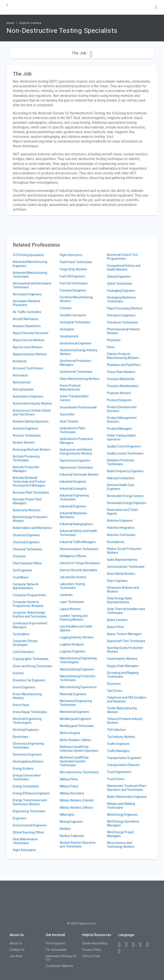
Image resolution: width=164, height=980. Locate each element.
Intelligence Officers (73, 556)
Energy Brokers (23, 769)
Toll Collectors (116, 730)
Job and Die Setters (73, 577)
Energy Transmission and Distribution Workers (30, 802)
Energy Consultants (26, 786)
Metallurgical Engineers (75, 719)
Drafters (18, 673)
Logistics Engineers (73, 651)
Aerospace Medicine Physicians (27, 303)
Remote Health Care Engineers (121, 487)
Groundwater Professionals (78, 407)
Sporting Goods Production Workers (125, 650)
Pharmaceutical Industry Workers (123, 331)
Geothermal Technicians (76, 372)
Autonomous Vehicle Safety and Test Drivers (32, 412)
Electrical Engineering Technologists (27, 721)
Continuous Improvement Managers (30, 625)
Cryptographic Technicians (31, 659)
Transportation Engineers (124, 758)
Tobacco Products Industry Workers (125, 721)
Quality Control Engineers (124, 446)
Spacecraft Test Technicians (126, 641)
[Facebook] (121, 945)
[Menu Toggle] (7, 5)
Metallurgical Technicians (77, 726)
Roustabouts (116, 542)
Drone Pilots (21, 705)
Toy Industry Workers (121, 737)
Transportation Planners (123, 765)
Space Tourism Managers (124, 634)
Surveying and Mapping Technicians (123, 675)
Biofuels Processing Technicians (26, 458)
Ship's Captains (117, 581)
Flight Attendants (24, 850)
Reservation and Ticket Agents (122, 512)
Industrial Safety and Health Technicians (78, 533)
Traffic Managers (118, 751)
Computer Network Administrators (26, 586)
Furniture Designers (73, 290)
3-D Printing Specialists (28, 255)
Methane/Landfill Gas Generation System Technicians (74, 761)
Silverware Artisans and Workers (123, 590)
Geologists (67, 329)
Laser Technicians (72, 602)
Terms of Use (91, 956)
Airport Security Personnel (31, 333)
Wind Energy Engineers (122, 815)
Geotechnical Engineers (76, 343)
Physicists (114, 340)
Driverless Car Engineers (29, 680)
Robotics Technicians (121, 535)
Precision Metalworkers (123, 386)
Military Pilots (69, 779)
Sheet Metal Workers (121, 574)
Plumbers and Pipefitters (124, 365)
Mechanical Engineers (75, 712)
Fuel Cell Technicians (74, 283)
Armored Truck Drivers (28, 368)
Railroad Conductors (121, 478)
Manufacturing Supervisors (78, 687)
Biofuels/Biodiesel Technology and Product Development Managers (29, 482)
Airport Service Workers (29, 340)
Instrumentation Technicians (79, 549)
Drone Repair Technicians (30, 712)
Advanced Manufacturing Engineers (30, 264)
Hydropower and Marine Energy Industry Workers (76, 451)
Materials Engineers (73, 694)
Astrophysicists (23, 389)
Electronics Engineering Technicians (29, 746)
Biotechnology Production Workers (30, 519)
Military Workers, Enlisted (77, 800)
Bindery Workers (24, 443)
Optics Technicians (120, 284)
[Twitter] (135, 945)
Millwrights (67, 815)
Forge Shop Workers (73, 269)
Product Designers (119, 400)
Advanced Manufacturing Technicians (30, 275)
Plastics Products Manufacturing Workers (123, 356)
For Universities (56, 950)
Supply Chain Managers (123, 666)
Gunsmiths (67, 414)
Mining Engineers (71, 822)
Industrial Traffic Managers (78, 542)
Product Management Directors (122, 420)
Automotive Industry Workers (32, 403)
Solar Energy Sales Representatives (120, 600)
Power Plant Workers (121, 372)
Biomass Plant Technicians (31, 492)
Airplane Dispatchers (27, 326)
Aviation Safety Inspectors (31, 421)
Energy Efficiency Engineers (31, 793)
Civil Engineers (23, 570)
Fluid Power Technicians (76, 262)
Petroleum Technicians (122, 322)
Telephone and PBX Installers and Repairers (127, 699)
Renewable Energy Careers (125, 496)
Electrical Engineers (26, 730)
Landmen (66, 595)
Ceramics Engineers (26, 535)
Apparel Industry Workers (30, 354)
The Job (82, 53)
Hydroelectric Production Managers (76, 441)
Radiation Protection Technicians (121, 462)
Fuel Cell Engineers (72, 276)
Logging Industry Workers (77, 637)
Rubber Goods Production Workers (124, 551)
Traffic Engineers (118, 744)
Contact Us (17, 950)
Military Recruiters (72, 793)
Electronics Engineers (27, 754)
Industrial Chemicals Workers (79, 475)
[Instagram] (142, 945)
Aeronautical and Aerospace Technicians (32, 285)
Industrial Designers (73, 482)
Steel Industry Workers (122, 659)
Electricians (20, 737)
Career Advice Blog (95, 943)
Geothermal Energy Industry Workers (79, 352)
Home (10, 23)
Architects (20, 361)
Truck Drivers (116, 779)
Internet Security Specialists (79, 570)
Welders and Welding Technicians (121, 806)
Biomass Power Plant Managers (27, 501)
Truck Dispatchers (119, 772)
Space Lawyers (117, 620)
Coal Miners (21, 577)
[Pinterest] (149, 945)
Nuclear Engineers (72, 836)
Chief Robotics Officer (27, 563)
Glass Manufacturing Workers (80, 379)
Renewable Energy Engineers (127, 503)
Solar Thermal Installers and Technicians (126, 611)
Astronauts (20, 375)
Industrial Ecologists (73, 489)
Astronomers (22, 382)
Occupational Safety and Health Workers (124, 268)
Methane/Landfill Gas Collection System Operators (79, 749)
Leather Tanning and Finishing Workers (74, 618)
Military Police (69, 786)
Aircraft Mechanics (26, 319)
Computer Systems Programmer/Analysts (28, 604)
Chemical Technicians (27, 549)
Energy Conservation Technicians (27, 777)
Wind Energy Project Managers (120, 834)
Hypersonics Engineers (75, 460)
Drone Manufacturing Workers (27, 696)
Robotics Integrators (121, 528)
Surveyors (114, 684)
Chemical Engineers (26, 542)
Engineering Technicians (29, 811)
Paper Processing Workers (125, 308)
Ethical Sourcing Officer (28, 832)
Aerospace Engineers (27, 294)
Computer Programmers (29, 595)
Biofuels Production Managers (26, 469)
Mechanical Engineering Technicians (76, 703)
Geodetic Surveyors (73, 315)
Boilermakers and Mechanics (32, 528)
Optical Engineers (119, 277)
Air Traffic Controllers (27, 312)
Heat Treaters (69, 421)
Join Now (16, 956)
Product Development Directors (122, 409)
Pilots (111, 347)
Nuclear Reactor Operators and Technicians (78, 845)
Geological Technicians (75, 322)
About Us (16, 943)
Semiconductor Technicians (126, 567)
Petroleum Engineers (121, 315)
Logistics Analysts (72, 644)
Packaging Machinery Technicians (121, 299)
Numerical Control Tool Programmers (122, 257)
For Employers (56, 943)
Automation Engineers (28, 396)
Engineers (20, 818)
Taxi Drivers (115, 691)
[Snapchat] (121, 951)
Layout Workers (70, 609)
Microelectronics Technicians (79, 772)
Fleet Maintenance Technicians (25, 841)
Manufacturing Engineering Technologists (78, 660)
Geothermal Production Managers (75, 363)
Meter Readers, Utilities (75, 740)
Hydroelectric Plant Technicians (72, 430)
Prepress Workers (119, 393)
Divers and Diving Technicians (33, 666)
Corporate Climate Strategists (25, 643)
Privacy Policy (92, 950)
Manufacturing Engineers (77, 669)
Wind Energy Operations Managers (123, 823)
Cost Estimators (24, 652)
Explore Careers (31, 23)
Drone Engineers (24, 687)
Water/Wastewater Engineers (127, 797)
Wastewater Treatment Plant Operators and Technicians (127, 788)
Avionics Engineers (26, 428)
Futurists (66, 308)
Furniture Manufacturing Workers (76, 299)
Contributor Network (59, 966)
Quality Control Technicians (125, 453)
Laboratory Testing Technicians (72, 586)
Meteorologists (70, 733)
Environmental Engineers (30, 825)
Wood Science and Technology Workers (121, 845)
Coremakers (21, 634)
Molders (65, 829)
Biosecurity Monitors (27, 510)
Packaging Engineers (121, 291)
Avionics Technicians (27, 435)
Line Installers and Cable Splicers (76, 628)
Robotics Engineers (120, 521)
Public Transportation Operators (121, 437)
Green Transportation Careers (74, 398)
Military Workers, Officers (76, 808)
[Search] (156, 8)
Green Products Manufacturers (70, 387)
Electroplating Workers (28, 762)
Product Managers (119, 429)
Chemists (19, 556)
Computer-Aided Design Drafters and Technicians (30, 615)
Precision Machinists (121, 379)
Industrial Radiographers (76, 524)
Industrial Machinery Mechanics (73, 515)
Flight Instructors (71, 255)
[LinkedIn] (128, 945)
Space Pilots (115, 627)
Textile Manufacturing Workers (122, 710)
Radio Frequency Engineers (125, 471)
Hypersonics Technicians (76, 467)
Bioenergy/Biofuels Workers (32, 450)
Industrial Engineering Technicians (74, 497)
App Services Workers (28, 347)
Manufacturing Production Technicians (78, 678)
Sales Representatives (122, 560)
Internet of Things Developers (80, 563)
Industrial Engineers (73, 506)
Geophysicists (69, 336)
